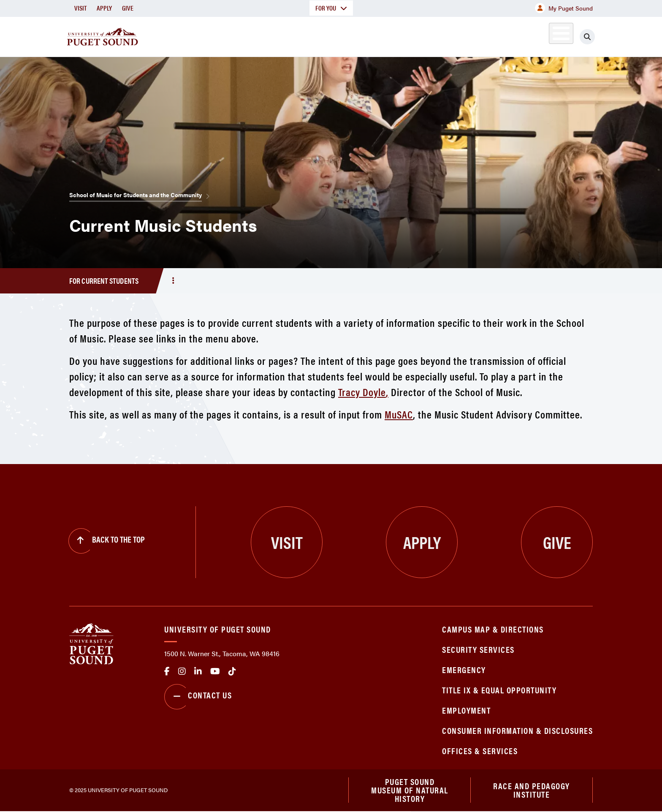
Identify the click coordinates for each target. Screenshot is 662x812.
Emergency (464, 669)
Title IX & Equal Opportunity (499, 690)
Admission (364, 35)
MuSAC (399, 414)
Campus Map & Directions (493, 629)
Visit (80, 8)
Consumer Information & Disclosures (517, 730)
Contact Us (198, 697)
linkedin (198, 671)
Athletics (495, 35)
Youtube (215, 671)
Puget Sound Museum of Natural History (410, 790)
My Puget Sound (564, 8)
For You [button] (331, 8)
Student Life (430, 35)
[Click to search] (587, 37)
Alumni (540, 35)
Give (128, 8)
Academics (301, 35)
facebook (167, 671)
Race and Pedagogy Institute (532, 790)
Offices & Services (480, 751)
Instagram (182, 671)
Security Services (478, 649)
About (244, 35)
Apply (104, 8)
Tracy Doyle (362, 392)
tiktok (232, 671)
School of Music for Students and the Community (136, 195)
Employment (466, 710)
